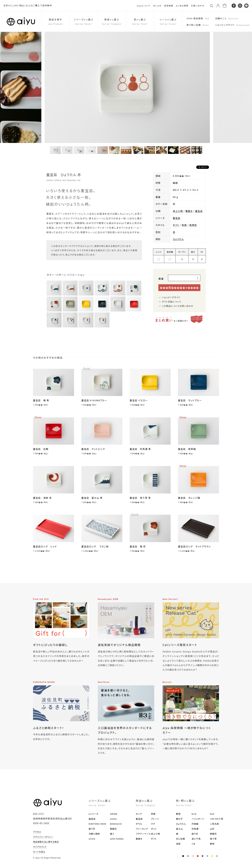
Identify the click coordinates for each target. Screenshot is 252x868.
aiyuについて (144, 6)
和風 (184, 225)
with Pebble (117, 839)
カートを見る (39, 852)
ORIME (114, 814)
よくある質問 (182, 6)
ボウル (139, 824)
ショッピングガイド (171, 297)
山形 (212, 829)
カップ (139, 814)
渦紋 (178, 844)
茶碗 (153, 814)
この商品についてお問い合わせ (178, 306)
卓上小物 (178, 211)
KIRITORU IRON (97, 824)
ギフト (176, 225)
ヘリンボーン (198, 819)
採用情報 (169, 6)
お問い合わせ (198, 6)
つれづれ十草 (217, 819)
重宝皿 (199, 211)
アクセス (37, 832)
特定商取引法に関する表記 (46, 842)
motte (113, 819)
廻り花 (92, 829)
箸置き (189, 211)
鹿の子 (179, 819)
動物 (178, 814)
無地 (212, 844)
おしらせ (157, 6)
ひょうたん (178, 239)
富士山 (179, 829)
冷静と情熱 (94, 834)
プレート (155, 819)
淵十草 (213, 839)
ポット (154, 829)
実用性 (193, 225)
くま (193, 844)
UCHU (92, 839)
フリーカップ (142, 829)
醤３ (112, 834)
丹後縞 (195, 824)
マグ (153, 824)
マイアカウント (40, 847)
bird (194, 814)
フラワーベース (143, 834)
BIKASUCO (116, 824)
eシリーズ (93, 814)
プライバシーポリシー (43, 837)
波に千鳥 (196, 839)
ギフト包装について (172, 302)
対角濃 (195, 829)
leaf (212, 814)
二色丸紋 (214, 824)
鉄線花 (113, 829)
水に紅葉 (181, 839)
